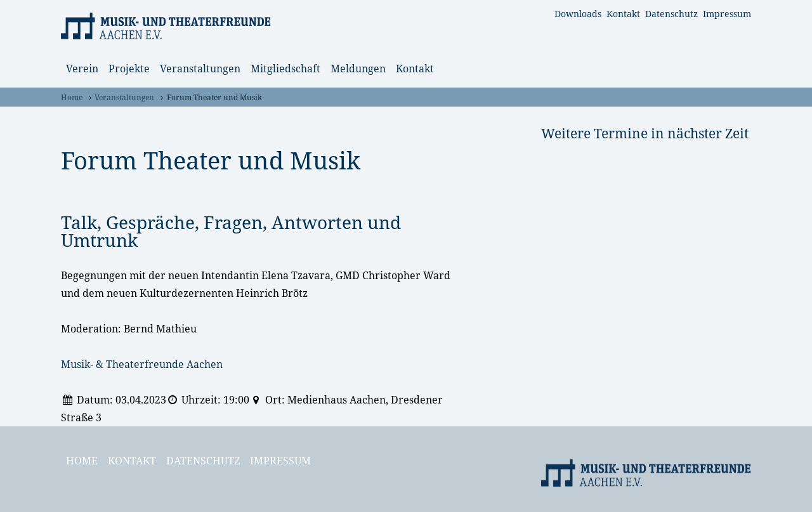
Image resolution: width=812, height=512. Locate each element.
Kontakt (623, 14)
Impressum (727, 14)
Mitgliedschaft (285, 69)
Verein (82, 69)
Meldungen (358, 69)
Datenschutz (671, 14)
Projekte (129, 69)
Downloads (578, 14)
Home (72, 97)
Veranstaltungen (200, 69)
